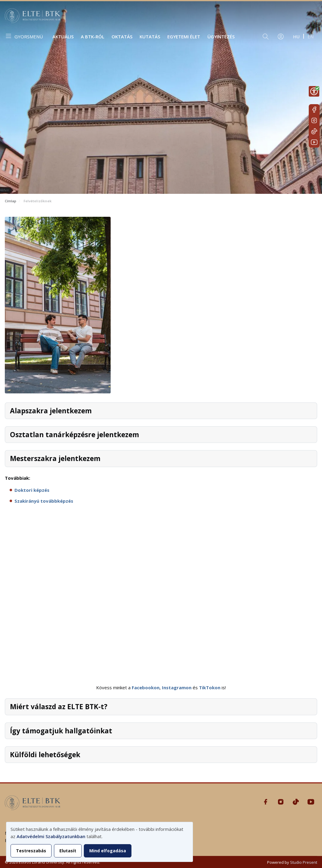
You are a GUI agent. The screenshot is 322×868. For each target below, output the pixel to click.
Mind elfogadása (108, 851)
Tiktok (314, 131)
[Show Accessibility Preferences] (314, 91)
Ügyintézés (221, 37)
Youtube (314, 142)
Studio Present (304, 862)
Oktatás (122, 37)
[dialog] (99, 842)
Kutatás (150, 37)
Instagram (314, 120)
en (311, 37)
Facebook (314, 110)
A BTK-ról (93, 37)
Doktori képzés (32, 490)
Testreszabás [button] (31, 851)
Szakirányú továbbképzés (44, 501)
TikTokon (210, 687)
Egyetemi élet (184, 37)
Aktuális (63, 37)
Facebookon (146, 687)
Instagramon (177, 687)
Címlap (11, 201)
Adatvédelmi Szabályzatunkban (51, 836)
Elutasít (68, 851)
